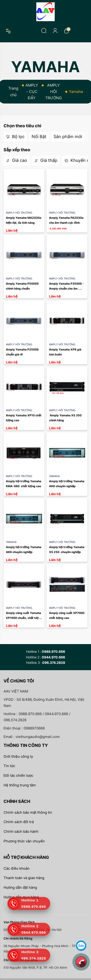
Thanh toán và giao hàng (24, 878)
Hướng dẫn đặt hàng (20, 887)
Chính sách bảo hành (21, 831)
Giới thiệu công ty (18, 756)
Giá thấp (46, 160)
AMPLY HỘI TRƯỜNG (54, 92)
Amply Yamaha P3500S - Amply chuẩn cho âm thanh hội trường (67, 289)
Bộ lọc (15, 137)
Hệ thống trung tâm (20, 785)
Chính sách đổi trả (19, 822)
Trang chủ (13, 91)
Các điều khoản (17, 868)
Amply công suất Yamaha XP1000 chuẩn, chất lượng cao (24, 618)
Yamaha (54, 476)
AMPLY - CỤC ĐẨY (32, 92)
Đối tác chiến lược (18, 775)
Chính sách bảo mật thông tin (28, 812)
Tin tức (9, 766)
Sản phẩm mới (68, 137)
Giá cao (17, 160)
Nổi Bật (39, 137)
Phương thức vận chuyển (24, 841)
